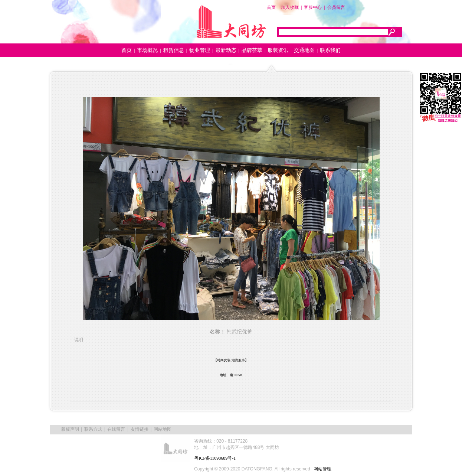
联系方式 (93, 429)
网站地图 (163, 429)
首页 (271, 7)
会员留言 (336, 7)
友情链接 (140, 429)
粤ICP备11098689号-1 (215, 458)
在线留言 (116, 429)
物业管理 (200, 50)
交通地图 (304, 50)
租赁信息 (174, 50)
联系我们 (330, 50)
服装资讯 (278, 50)
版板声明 (70, 429)
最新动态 (226, 50)
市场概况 (147, 50)
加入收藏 (290, 7)
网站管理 (322, 469)
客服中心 (313, 7)
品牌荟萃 (252, 50)
